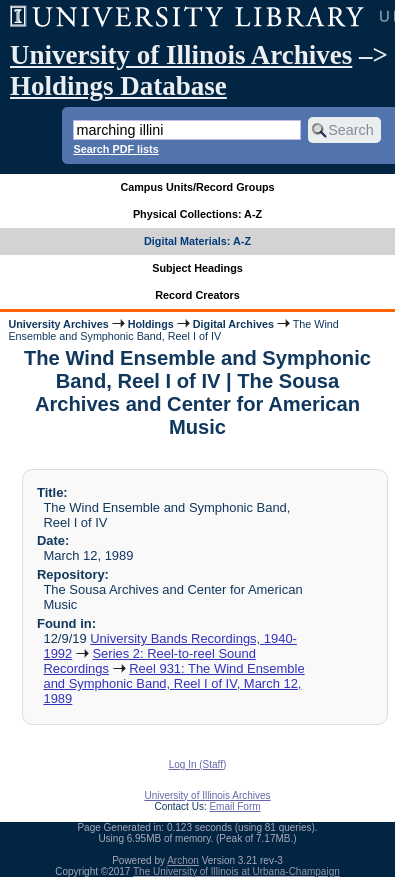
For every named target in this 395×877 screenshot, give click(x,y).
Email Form (234, 806)
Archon (183, 860)
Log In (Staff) (198, 764)
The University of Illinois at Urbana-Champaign (236, 871)
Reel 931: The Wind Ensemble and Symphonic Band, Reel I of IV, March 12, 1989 (173, 683)
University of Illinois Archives (181, 55)
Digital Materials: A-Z (197, 241)
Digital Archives (233, 324)
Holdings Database (118, 86)
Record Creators (197, 295)
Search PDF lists (115, 149)
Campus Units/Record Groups (197, 187)
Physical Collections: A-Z (197, 214)
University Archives (58, 324)
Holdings (151, 324)
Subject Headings (197, 268)
